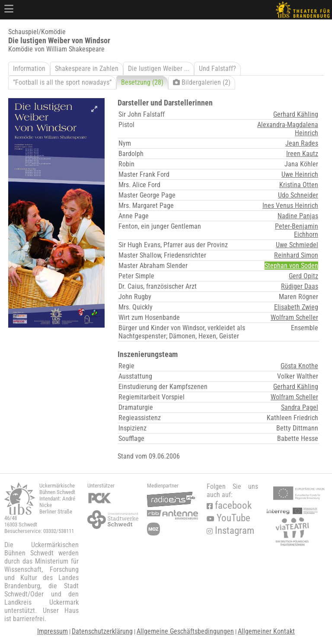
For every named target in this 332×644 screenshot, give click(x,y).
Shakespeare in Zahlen (87, 69)
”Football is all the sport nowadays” (62, 82)
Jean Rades (302, 143)
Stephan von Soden (291, 266)
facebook (229, 505)
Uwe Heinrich (300, 174)
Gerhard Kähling (296, 114)
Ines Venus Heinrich (290, 206)
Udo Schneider (298, 195)
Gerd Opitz (303, 276)
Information (29, 69)
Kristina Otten (299, 185)
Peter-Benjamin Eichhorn (297, 230)
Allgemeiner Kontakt (266, 631)
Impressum (53, 631)
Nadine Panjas (298, 216)
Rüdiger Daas (300, 286)
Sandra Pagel (300, 407)
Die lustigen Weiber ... (159, 69)
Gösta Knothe (299, 366)
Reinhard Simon (296, 255)
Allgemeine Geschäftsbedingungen (185, 631)
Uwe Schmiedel (297, 245)
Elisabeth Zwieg (296, 307)
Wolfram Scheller (294, 317)
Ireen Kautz (302, 154)
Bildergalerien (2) (202, 82)
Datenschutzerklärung (102, 631)
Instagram (230, 531)
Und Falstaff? (217, 69)
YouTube (228, 518)
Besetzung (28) (142, 82)
